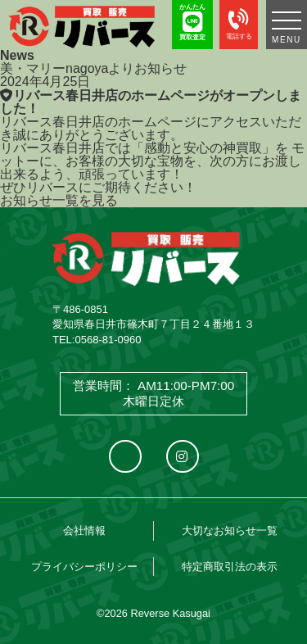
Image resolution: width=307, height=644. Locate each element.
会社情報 (84, 531)
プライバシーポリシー (84, 567)
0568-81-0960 (108, 340)
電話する (239, 22)
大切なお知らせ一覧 (230, 531)
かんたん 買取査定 (192, 22)
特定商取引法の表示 (230, 567)
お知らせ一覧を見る (59, 200)
